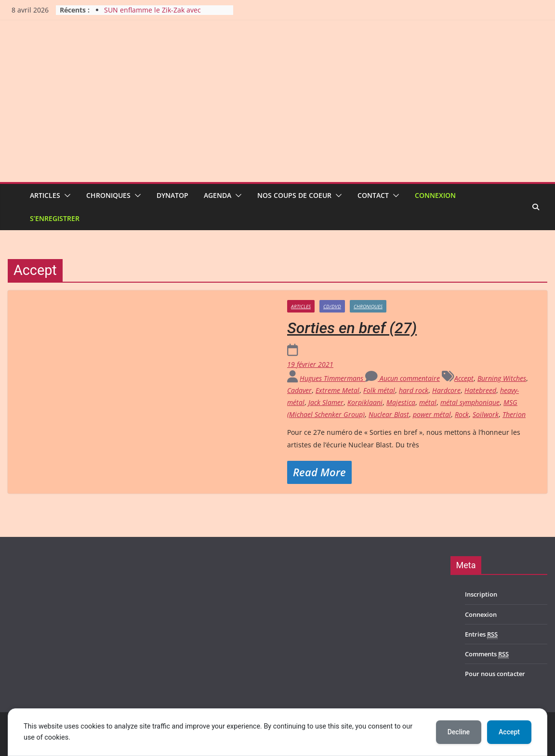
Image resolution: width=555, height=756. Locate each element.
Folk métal (379, 390)
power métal (432, 414)
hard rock (414, 390)
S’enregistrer (55, 218)
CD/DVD (332, 306)
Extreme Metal (337, 390)
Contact (373, 195)
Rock (462, 414)
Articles (45, 195)
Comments (487, 654)
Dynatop (172, 195)
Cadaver (299, 390)
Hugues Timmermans (332, 378)
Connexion (435, 195)
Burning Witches (502, 378)
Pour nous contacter (495, 674)
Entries (481, 634)
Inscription (481, 594)
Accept (464, 378)
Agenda (218, 195)
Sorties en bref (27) (352, 328)
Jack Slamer (326, 402)
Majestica (401, 402)
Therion (514, 414)
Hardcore (446, 390)
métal (428, 402)
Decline (459, 732)
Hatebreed (480, 390)
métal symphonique (470, 402)
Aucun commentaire (403, 378)
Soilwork (486, 414)
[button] (66, 196)
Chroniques (108, 195)
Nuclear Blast (389, 414)
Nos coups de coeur (294, 195)
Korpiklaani (365, 402)
